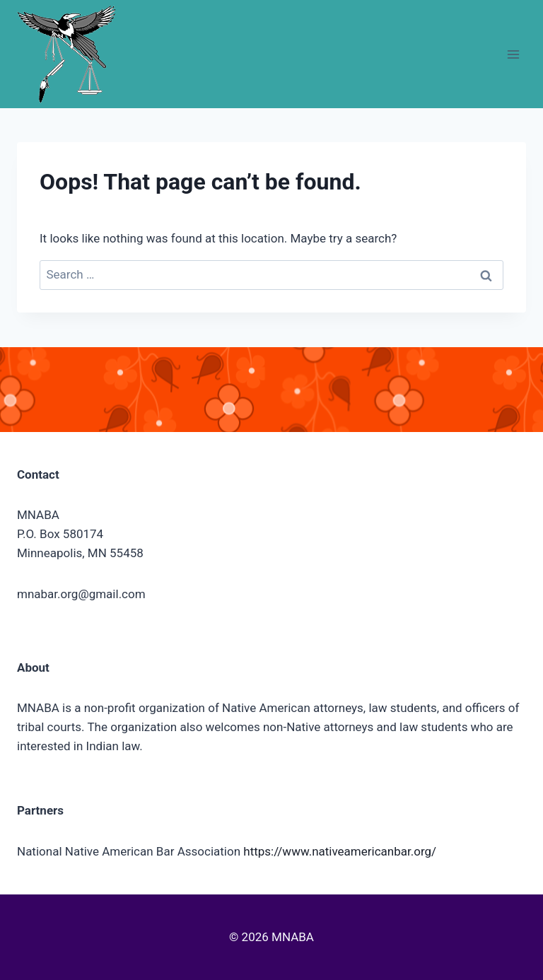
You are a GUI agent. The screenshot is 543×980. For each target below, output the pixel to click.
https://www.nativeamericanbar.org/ (340, 851)
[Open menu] (513, 54)
